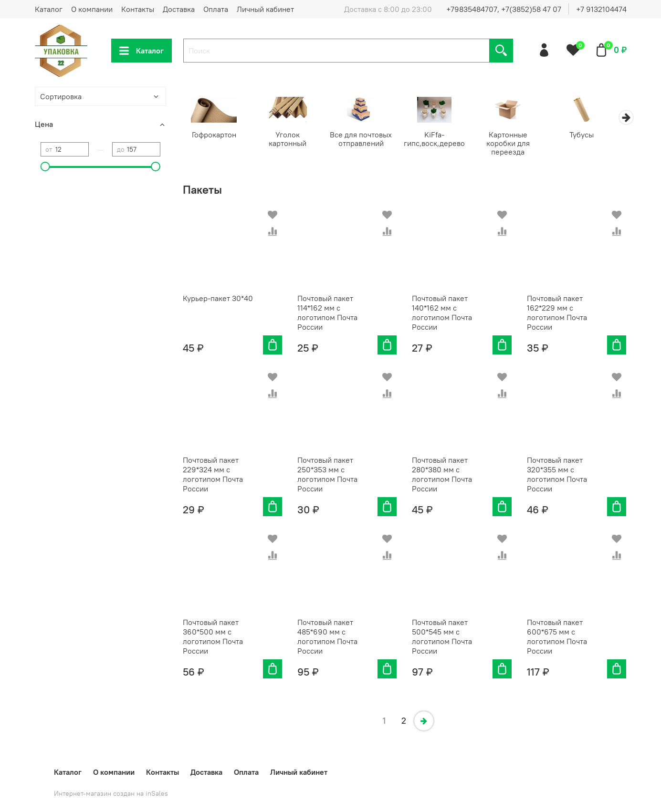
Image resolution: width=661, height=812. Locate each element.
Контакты (138, 9)
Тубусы (594, 135)
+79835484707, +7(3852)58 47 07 (504, 9)
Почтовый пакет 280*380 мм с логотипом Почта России (442, 475)
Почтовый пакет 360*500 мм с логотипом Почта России (213, 637)
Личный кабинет (265, 9)
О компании (92, 9)
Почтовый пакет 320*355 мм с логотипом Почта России (557, 475)
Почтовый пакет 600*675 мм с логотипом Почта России (557, 637)
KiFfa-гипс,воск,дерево (442, 140)
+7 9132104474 (601, 9)
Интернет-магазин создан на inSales (111, 793)
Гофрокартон (215, 135)
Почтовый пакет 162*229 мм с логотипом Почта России (557, 313)
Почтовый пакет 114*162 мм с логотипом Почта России (327, 313)
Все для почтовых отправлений (367, 140)
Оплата (216, 9)
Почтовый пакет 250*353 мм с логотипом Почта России (327, 475)
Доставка (179, 9)
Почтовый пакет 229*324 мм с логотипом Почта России (213, 475)
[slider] (45, 167)
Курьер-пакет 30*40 (218, 299)
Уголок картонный (291, 135)
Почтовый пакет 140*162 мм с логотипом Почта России (442, 313)
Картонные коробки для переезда (519, 144)
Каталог (49, 9)
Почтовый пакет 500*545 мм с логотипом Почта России (442, 637)
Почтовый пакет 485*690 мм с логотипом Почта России (327, 637)
